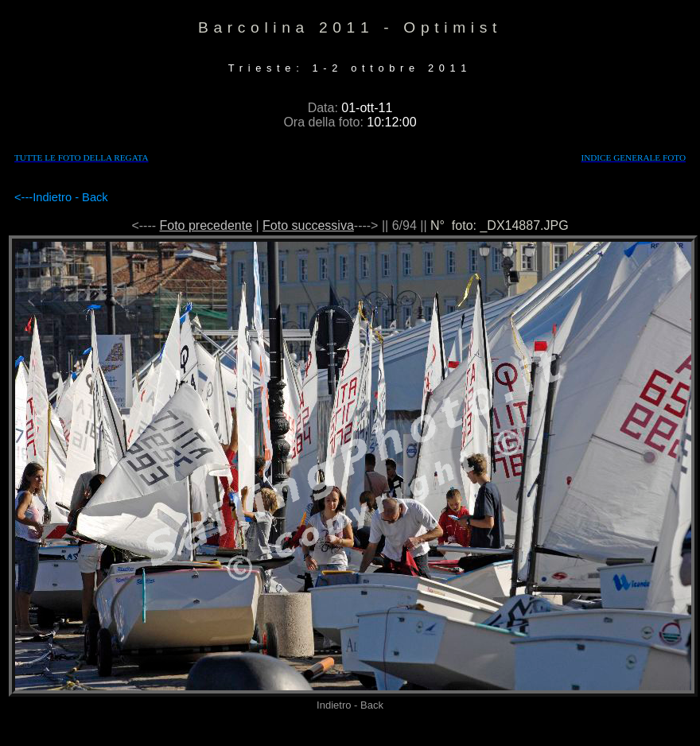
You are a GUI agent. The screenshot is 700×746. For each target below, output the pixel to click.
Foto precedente (206, 225)
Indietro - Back (70, 197)
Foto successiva (308, 225)
